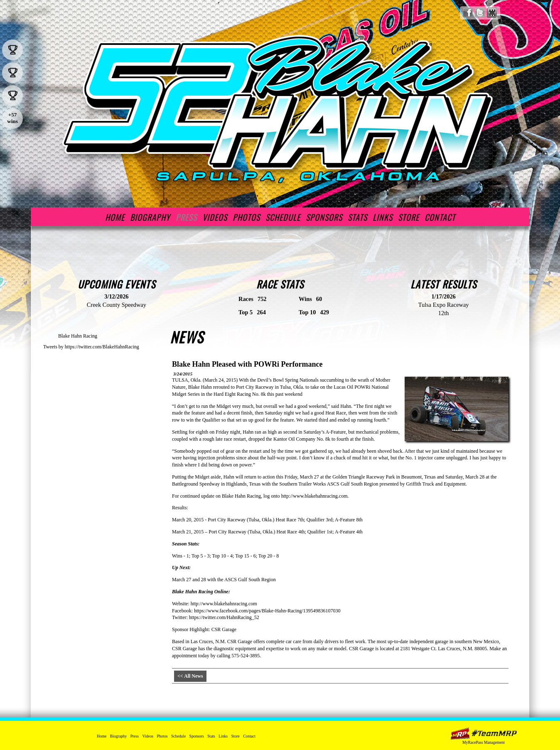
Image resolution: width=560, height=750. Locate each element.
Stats (357, 217)
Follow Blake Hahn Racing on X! (480, 13)
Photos (246, 217)
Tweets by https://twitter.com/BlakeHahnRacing (91, 347)
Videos (215, 217)
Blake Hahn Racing (78, 336)
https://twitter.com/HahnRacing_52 (224, 617)
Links (383, 217)
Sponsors (324, 217)
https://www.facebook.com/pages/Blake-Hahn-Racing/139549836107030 (267, 611)
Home (115, 217)
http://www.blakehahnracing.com (314, 496)
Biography (150, 217)
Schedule (283, 217)
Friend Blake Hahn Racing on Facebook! (468, 13)
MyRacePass (484, 734)
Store (409, 217)
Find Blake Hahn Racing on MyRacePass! (492, 13)
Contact (440, 217)
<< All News (190, 676)
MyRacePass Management (484, 742)
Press (186, 217)
